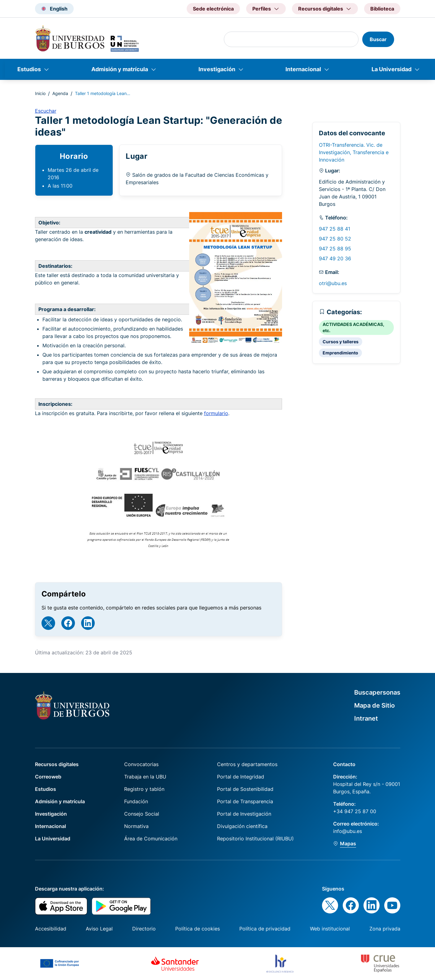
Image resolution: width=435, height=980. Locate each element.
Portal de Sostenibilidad (245, 789)
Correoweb (48, 777)
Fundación (136, 801)
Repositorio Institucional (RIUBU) (255, 839)
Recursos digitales (57, 764)
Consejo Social (142, 814)
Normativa (136, 826)
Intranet (366, 718)
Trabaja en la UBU (145, 777)
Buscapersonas (377, 692)
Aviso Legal (99, 929)
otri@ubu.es (333, 283)
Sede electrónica (213, 9)
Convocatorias (141, 764)
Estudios (29, 69)
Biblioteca (382, 9)
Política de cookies (198, 929)
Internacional (303, 69)
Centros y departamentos (247, 764)
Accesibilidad (51, 929)
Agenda (60, 93)
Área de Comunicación (151, 839)
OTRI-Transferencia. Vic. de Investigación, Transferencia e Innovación (354, 152)
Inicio (40, 93)
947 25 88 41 (335, 229)
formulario (216, 413)
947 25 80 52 (335, 239)
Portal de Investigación (244, 814)
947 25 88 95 (335, 249)
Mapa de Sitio (374, 705)
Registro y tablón (144, 789)
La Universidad (391, 69)
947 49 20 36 (335, 258)
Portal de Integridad (241, 777)
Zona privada (385, 929)
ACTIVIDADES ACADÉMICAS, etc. (353, 327)
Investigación (217, 69)
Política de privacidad (265, 929)
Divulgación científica (242, 826)
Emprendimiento (340, 353)
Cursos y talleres (341, 342)
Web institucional (330, 929)
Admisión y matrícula (120, 69)
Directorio (144, 929)
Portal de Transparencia (245, 801)
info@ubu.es (348, 831)
